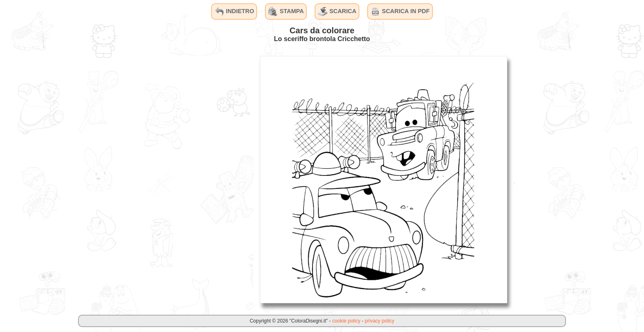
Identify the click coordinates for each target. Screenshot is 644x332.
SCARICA (337, 12)
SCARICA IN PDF (400, 12)
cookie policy (346, 321)
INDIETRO (234, 12)
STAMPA (286, 12)
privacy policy (379, 321)
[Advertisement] (192, 179)
